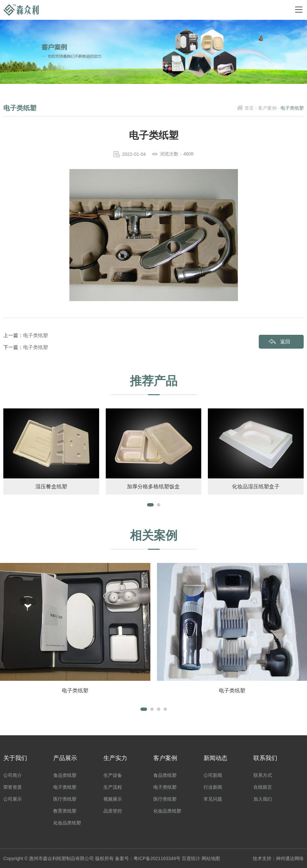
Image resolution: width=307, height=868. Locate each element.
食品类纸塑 (65, 775)
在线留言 (263, 787)
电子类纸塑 (36, 335)
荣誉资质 (13, 787)
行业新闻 (213, 787)
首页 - (251, 108)
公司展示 (13, 799)
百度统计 (191, 858)
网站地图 (211, 858)
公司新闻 (213, 775)
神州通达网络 (290, 858)
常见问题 (213, 799)
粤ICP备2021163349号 (157, 858)
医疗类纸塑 (65, 799)
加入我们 (263, 799)
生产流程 (113, 787)
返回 (285, 342)
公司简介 (13, 775)
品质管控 (113, 811)
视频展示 (113, 799)
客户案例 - (269, 108)
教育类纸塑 (65, 811)
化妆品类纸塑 (67, 823)
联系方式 (263, 775)
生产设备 (113, 775)
